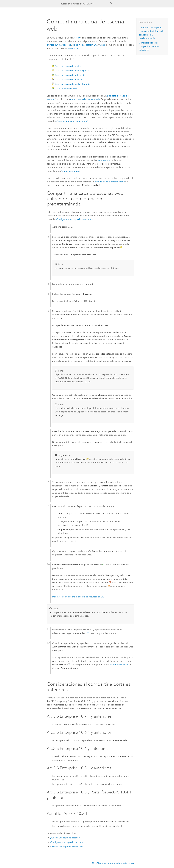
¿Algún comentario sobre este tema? (115, 863)
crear (77, 38)
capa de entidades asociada (85, 99)
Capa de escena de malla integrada (72, 84)
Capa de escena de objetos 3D (70, 75)
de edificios (78, 45)
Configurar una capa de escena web (75, 219)
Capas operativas (70, 171)
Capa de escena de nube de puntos (72, 71)
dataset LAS (92, 45)
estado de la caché (119, 664)
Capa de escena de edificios (69, 79)
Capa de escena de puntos (68, 66)
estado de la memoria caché (110, 181)
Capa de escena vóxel (66, 88)
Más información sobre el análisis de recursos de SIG (78, 596)
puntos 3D (52, 45)
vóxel (103, 45)
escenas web (104, 160)
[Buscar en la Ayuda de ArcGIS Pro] (84, 4)
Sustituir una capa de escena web (67, 846)
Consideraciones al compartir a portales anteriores (149, 46)
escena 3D (73, 48)
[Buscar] (111, 4)
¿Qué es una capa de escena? (72, 121)
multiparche (65, 45)
